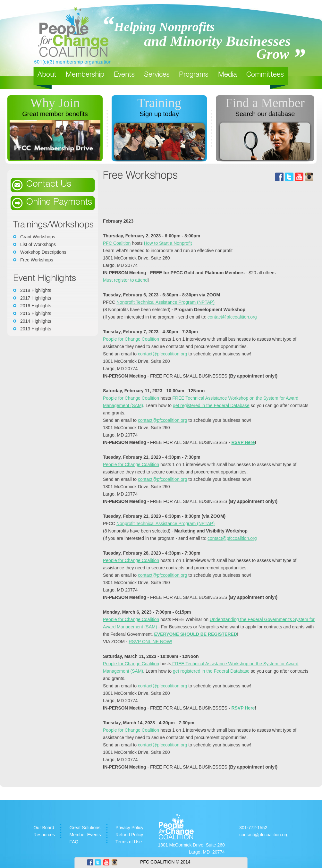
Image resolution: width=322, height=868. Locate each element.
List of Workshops (38, 244)
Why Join (55, 103)
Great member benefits (55, 114)
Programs (194, 75)
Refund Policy (129, 835)
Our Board (44, 828)
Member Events (85, 835)
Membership (85, 75)
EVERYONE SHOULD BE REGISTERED (196, 634)
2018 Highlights (36, 290)
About (47, 75)
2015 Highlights (36, 313)
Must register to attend (125, 280)
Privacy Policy (129, 828)
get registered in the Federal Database (211, 405)
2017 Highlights (36, 298)
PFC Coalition (117, 243)
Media (228, 75)
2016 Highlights (36, 306)
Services (157, 75)
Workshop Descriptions (43, 252)
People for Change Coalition (131, 339)
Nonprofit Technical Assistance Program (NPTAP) (165, 302)
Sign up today (159, 114)
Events (124, 75)
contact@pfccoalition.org (232, 317)
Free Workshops (37, 260)
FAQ (74, 842)
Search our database (265, 114)
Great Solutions (85, 828)
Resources (44, 835)
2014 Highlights (36, 321)
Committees (265, 75)
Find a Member (265, 103)
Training (159, 103)
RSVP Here (243, 442)
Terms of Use (129, 842)
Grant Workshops (38, 237)
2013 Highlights (36, 329)
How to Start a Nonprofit (168, 243)
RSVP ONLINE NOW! (150, 642)
